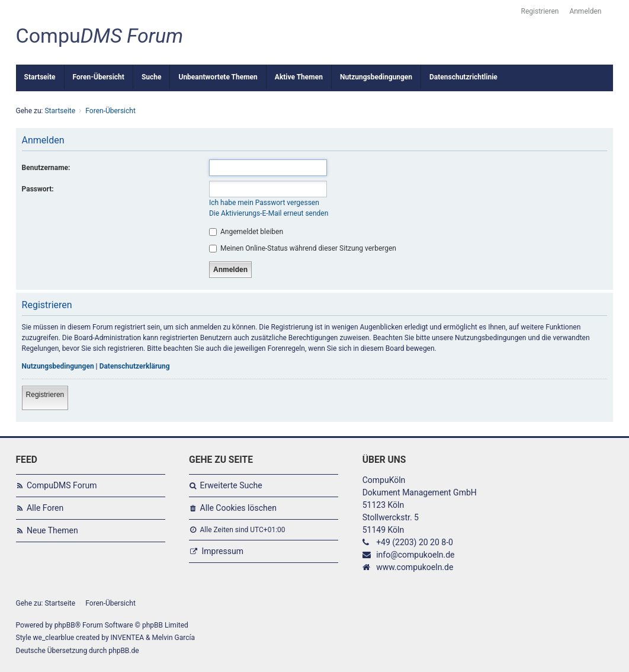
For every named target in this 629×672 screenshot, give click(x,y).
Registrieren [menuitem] (540, 11)
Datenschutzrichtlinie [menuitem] (463, 77)
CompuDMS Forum (62, 485)
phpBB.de (123, 651)
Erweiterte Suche (231, 485)
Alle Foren (45, 508)
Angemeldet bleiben (246, 232)
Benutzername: (46, 168)
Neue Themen (52, 530)
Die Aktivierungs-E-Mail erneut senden (269, 213)
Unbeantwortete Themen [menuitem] (218, 77)
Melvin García (174, 638)
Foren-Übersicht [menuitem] (99, 77)
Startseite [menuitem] (40, 77)
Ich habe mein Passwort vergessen (264, 203)
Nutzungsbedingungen (58, 366)
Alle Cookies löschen (238, 508)
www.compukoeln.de (415, 567)
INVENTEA (127, 638)
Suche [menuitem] (152, 77)
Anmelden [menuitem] (585, 11)
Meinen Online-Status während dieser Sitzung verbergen (303, 248)
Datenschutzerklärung (135, 366)
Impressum (223, 551)
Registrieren (45, 395)
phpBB (65, 625)
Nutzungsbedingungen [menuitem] (376, 77)
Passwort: (38, 189)
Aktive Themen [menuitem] (299, 77)
